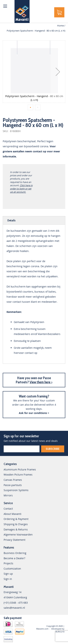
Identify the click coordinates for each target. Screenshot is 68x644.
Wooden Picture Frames (18, 475)
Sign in (8, 579)
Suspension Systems (16, 490)
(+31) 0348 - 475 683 (16, 603)
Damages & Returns (16, 529)
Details (12, 220)
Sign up (8, 574)
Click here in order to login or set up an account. (21, 189)
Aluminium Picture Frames (20, 469)
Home (60, 26)
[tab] (34, 220)
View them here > (41, 382)
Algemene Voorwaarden (18, 534)
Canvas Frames (13, 480)
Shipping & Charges (16, 524)
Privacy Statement (15, 540)
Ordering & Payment (16, 519)
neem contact (34, 151)
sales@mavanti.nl (14, 608)
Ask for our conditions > (34, 413)
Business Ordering (15, 553)
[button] (58, 72)
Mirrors (8, 495)
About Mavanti (13, 514)
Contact (8, 509)
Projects (8, 563)
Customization (12, 569)
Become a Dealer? (14, 558)
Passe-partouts (13, 485)
